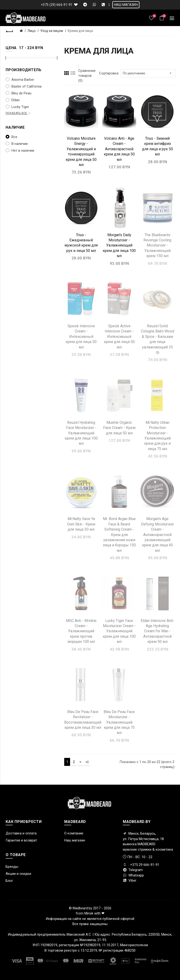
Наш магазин (75, 840)
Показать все (19, 113)
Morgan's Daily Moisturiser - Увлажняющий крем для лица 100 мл (119, 245)
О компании (74, 833)
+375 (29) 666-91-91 (57, 5)
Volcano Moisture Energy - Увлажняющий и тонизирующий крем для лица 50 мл (81, 152)
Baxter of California (24, 86)
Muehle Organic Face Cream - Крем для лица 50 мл (119, 428)
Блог (9, 881)
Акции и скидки (18, 874)
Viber (130, 880)
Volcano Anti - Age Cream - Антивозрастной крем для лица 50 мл (119, 149)
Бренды (12, 867)
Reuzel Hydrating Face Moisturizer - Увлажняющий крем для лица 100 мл (81, 433)
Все (11, 137)
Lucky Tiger (17, 107)
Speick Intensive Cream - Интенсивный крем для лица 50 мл (81, 337)
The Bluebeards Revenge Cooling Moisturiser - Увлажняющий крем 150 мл (157, 245)
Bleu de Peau (19, 93)
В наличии (17, 144)
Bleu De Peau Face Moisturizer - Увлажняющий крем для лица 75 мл (119, 722)
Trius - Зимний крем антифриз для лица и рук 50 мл (157, 146)
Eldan (13, 100)
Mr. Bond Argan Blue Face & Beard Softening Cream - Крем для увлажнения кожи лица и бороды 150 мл (119, 534)
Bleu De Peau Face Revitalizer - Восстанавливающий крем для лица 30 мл (83, 720)
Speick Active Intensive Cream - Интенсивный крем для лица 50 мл (119, 337)
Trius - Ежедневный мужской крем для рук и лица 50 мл (81, 243)
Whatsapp (133, 875)
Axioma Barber (20, 80)
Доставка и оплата (21, 833)
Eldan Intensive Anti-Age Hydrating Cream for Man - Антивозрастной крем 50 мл (157, 631)
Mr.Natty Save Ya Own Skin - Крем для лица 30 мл (81, 524)
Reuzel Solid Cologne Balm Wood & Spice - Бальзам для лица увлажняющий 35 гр (157, 339)
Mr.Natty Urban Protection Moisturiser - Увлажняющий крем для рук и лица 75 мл (157, 436)
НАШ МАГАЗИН (126, 5)
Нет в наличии (20, 150)
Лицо (32, 31)
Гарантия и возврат (21, 840)
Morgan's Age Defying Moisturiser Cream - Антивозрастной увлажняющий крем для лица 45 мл (157, 534)
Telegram (133, 870)
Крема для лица (80, 31)
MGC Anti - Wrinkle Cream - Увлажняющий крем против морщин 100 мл (81, 631)
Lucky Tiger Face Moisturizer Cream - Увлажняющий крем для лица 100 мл (119, 631)
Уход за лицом (52, 31)
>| (87, 762)
